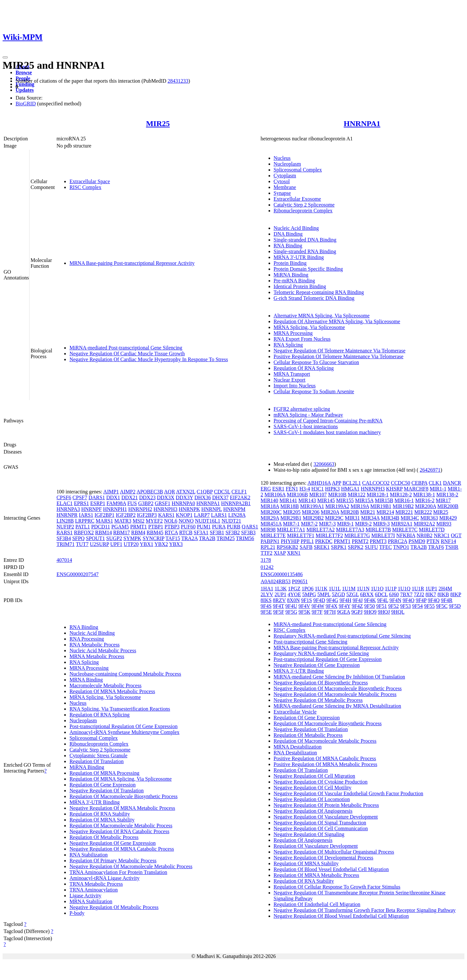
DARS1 (97, 497)
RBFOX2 (84, 532)
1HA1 (267, 589)
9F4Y (345, 606)
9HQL (398, 612)
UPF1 (116, 544)
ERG (266, 489)
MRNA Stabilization (91, 901)
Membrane (285, 187)
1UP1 (431, 589)
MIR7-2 (309, 524)
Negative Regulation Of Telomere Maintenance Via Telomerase (340, 351)
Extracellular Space (90, 181)
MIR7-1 (291, 524)
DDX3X (166, 497)
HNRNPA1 (362, 124)
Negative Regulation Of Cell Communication (321, 828)
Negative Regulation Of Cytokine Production (321, 782)
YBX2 (161, 544)
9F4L (383, 600)
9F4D (319, 600)
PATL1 (83, 527)
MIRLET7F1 (301, 535)
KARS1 (167, 515)
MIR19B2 (403, 506)
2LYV (267, 594)
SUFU (371, 547)
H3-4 (305, 489)
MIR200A (426, 506)
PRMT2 (360, 541)
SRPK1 (339, 547)
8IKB (443, 594)
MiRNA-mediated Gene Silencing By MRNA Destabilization (337, 706)
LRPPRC (85, 521)
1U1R (418, 589)
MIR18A (270, 506)
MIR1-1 (438, 489)
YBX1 (147, 544)
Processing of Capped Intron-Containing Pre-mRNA (328, 421)
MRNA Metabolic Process (97, 656)
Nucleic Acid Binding (296, 228)
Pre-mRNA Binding (294, 281)
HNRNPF (92, 509)
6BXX (367, 594)
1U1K (321, 589)
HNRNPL (212, 509)
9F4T (278, 606)
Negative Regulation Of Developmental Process (323, 858)
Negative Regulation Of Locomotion (312, 799)
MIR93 (444, 524)
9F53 (406, 606)
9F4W (318, 606)
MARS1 (104, 521)
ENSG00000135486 (282, 574)
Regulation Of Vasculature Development (316, 846)
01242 (267, 567)
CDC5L (222, 492)
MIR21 (368, 512)
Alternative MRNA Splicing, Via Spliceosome (322, 316)
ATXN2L (186, 492)
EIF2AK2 (240, 497)
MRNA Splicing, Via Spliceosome (309, 327)
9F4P (421, 600)
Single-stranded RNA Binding (305, 251)
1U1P (391, 589)
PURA (219, 527)
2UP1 (281, 594)
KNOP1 (184, 515)
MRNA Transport (292, 374)
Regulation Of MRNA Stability (102, 820)
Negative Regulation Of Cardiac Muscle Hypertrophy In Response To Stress (149, 359)
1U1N (363, 589)
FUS (132, 503)
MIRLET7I (383, 535)
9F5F (279, 612)
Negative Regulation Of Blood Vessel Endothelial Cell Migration (341, 916)
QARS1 (250, 527)
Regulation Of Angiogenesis (303, 840)
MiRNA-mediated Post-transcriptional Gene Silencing (126, 348)
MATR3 (123, 521)
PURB (233, 527)
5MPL (324, 594)
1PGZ (294, 589)
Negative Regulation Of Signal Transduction (320, 823)
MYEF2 (154, 521)
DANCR (452, 483)
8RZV (279, 600)
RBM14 (103, 532)
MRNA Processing (293, 333)
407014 (64, 560)
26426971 (430, 470)
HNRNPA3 (68, 509)
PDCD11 (101, 527)
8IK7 (431, 594)
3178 (266, 560)
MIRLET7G (357, 535)
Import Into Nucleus (295, 386)
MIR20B (350, 512)
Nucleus (282, 158)
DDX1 (113, 497)
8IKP (455, 594)
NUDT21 (231, 521)
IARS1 (86, 515)
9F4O (408, 600)
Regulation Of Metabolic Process (104, 837)
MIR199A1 (312, 506)
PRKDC (324, 541)
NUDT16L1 (208, 521)
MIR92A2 (425, 524)
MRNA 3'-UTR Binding (299, 257)
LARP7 (202, 515)
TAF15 (173, 538)
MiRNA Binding (291, 275)
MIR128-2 (401, 495)
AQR (170, 492)
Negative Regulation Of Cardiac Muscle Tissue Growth (127, 354)
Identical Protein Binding (300, 286)
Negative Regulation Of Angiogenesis (313, 811)
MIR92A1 (402, 524)
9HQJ (384, 612)
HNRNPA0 (183, 503)
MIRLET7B (378, 530)
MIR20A (330, 512)
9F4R (447, 600)
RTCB (186, 532)
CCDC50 (401, 483)
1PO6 (307, 589)
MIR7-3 (328, 524)
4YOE (294, 594)
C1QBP (205, 492)
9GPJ (357, 612)
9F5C (442, 606)
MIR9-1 (345, 524)
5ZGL (353, 594)
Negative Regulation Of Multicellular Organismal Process (334, 852)
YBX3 (176, 544)
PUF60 (188, 527)
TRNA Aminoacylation (94, 890)
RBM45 (155, 532)
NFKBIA (406, 535)
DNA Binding (288, 234)
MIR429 (448, 518)
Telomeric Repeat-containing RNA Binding (319, 292)
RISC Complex (85, 187)
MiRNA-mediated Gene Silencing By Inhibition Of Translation (339, 677)
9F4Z (357, 606)
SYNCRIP (154, 538)
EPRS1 (81, 503)
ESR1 (278, 489)
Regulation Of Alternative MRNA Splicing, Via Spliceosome (337, 321)
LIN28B (65, 521)
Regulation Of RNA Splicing (304, 368)
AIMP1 (111, 492)
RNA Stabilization (89, 855)
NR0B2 (424, 535)
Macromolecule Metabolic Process (105, 685)
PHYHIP (290, 541)
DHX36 (203, 497)
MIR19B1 (381, 506)
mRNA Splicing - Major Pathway (308, 415)
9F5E (266, 612)
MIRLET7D (432, 530)
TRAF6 (436, 547)
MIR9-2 (364, 524)
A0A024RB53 (276, 581)
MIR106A (275, 495)
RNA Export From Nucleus (302, 339)
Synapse (282, 193)
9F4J (358, 600)
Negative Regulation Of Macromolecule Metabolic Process (131, 866)
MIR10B (337, 495)
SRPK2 (356, 547)
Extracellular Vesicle (295, 712)
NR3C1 (442, 535)
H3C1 (317, 489)
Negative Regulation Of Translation (107, 791)
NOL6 (171, 521)
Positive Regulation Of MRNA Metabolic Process (326, 764)
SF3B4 (64, 538)
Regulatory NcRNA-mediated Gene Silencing (321, 653)
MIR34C (410, 518)
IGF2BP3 (147, 515)
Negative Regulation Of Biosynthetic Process (321, 683)
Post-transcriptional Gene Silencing (311, 642)
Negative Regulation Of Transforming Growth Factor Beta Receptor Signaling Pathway (365, 910)
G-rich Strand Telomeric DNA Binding (314, 298)
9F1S (306, 600)
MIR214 (385, 512)
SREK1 (322, 547)
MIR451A (271, 524)
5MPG (309, 594)
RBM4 (138, 532)
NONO (186, 521)
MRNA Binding (86, 680)
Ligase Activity (85, 896)
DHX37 (220, 497)
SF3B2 (233, 532)
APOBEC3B (150, 492)
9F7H (330, 612)
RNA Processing (87, 639)
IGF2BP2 (126, 515)
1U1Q (404, 589)
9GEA (343, 612)
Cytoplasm (285, 176)
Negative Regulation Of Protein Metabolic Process (326, 805)
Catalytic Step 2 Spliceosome (304, 205)
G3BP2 (146, 503)
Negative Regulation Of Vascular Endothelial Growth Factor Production (348, 793)
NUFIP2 (65, 527)
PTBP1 (156, 527)
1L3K (281, 589)
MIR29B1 (291, 518)
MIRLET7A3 (350, 530)
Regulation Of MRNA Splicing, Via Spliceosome (120, 779)
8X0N (293, 600)
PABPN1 (270, 541)
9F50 (370, 606)
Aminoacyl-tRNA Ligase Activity (104, 878)
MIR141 (288, 500)
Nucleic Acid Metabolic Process (103, 650)
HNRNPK (189, 509)
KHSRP (394, 489)
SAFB (306, 547)
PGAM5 (120, 527)
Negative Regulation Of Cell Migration (315, 776)
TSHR (452, 547)
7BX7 (406, 594)
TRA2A (190, 538)
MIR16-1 (404, 500)
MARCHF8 (416, 489)
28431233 (178, 81)
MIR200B (448, 506)
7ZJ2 (419, 594)
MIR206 (311, 512)
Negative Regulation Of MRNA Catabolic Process (122, 849)
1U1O (377, 589)
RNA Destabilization (295, 753)
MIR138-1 (424, 495)
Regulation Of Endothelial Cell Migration (317, 904)
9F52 (394, 606)
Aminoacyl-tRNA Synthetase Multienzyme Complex (124, 732)
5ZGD (338, 594)
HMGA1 (350, 489)
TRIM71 (66, 544)
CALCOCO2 (376, 483)
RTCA (171, 532)
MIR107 (318, 495)
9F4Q (434, 600)
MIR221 (404, 512)
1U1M (349, 589)
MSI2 (138, 521)
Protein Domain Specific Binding (308, 269)
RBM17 (122, 532)
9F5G (291, 612)
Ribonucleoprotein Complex (303, 211)
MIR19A (360, 506)
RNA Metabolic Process (95, 645)
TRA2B (207, 538)
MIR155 (345, 500)
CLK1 (435, 483)
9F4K (370, 600)
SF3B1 (217, 532)
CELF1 (239, 492)
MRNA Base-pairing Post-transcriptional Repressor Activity (132, 263)
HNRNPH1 (115, 509)
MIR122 (357, 495)
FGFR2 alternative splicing (302, 409)
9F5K (305, 612)
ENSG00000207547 (78, 574)
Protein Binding (290, 263)
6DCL (381, 594)
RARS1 (65, 532)
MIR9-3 (381, 524)
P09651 (300, 581)
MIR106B (297, 495)
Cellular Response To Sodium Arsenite (314, 391)
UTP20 (131, 544)
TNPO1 (401, 547)
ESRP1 (98, 503)
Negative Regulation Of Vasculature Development (326, 817)
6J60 (394, 594)
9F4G (332, 600)
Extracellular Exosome (297, 199)
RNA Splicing (288, 345)
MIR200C (271, 512)
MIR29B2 (313, 518)
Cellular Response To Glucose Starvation (316, 362)
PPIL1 (307, 541)
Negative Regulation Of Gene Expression (113, 843)
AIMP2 (128, 492)
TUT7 (82, 544)
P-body (77, 913)
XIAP (280, 553)
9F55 (430, 606)
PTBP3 (172, 527)
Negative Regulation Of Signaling (309, 834)
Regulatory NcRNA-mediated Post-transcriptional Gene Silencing (342, 636)
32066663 (324, 464)
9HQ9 (370, 612)
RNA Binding (288, 246)
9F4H (345, 600)
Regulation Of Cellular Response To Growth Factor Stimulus (337, 887)
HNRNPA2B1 (236, 503)
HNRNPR (67, 515)
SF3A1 (201, 532)
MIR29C (334, 518)
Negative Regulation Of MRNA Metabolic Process (122, 808)
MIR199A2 (337, 506)
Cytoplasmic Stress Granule (98, 756)
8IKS (266, 600)
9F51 (382, 606)
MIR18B (289, 506)
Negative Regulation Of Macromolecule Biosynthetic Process (338, 688)
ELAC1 (65, 503)
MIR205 (292, 512)
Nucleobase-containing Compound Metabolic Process (125, 674)
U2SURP (99, 544)
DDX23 (147, 497)
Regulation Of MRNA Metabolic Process (112, 691)
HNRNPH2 (140, 509)
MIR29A (270, 518)
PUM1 (204, 527)
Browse (24, 72)
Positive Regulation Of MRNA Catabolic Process (325, 758)
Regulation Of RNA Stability (100, 814)
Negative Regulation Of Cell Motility (313, 788)
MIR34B (390, 518)
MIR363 (429, 518)
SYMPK (132, 538)
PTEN (433, 541)
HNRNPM (234, 509)
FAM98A (116, 503)
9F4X (331, 606)
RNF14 (448, 541)
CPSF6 (64, 497)
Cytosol (282, 181)
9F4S (266, 606)
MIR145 (326, 500)
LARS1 (219, 515)
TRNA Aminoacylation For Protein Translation (118, 872)
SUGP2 (114, 538)
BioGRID (26, 104)
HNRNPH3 (165, 509)
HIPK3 (332, 489)
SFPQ (78, 538)
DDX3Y (185, 497)
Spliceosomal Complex (298, 170)
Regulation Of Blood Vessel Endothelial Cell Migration (331, 869)
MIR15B (384, 500)
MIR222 (423, 512)
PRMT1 (139, 527)
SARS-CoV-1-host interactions (306, 426)
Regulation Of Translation (96, 761)
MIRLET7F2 (329, 535)
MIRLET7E (273, 535)
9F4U (291, 606)
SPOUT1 (96, 538)
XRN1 (294, 553)
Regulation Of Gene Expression (102, 785)
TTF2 (267, 553)
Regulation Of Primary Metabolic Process (113, 861)
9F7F (317, 612)
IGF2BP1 (105, 515)
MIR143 (307, 500)
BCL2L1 (352, 483)
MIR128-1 (378, 495)
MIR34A (370, 518)
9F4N (395, 600)
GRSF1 (162, 503)
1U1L (335, 589)
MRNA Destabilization (298, 747)
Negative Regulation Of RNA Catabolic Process (119, 831)
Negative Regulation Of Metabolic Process (114, 907)
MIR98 (268, 530)
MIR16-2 (425, 500)
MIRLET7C (405, 530)
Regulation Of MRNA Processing (104, 773)
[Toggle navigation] (5, 57)
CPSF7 (80, 497)
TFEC (385, 547)
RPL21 (268, 547)
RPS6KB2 (287, 547)
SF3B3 (248, 532)
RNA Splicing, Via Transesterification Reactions (120, 709)
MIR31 (352, 518)
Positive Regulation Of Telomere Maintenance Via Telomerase (339, 356)
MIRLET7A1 (291, 530)
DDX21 (130, 497)
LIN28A (237, 515)
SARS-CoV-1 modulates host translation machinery (327, 432)
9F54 (418, 606)
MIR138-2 (447, 495)
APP (336, 483)
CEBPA (419, 483)
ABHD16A (319, 483)
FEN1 (292, 489)
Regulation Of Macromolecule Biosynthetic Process (123, 796)
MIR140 (269, 500)
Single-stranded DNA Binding (305, 240)
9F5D (455, 606)
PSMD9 (417, 541)
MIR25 (158, 124)
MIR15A (364, 500)
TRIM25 (226, 538)
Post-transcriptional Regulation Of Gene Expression (123, 726)
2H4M (445, 589)
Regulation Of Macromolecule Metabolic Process (121, 826)
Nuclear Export (290, 380)
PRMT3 (378, 541)
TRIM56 (245, 538)
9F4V (304, 606)
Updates (25, 90)
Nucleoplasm (287, 164)
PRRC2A (398, 541)
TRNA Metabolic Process (96, 884)
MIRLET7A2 (321, 530)
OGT (456, 535)
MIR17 (443, 500)
